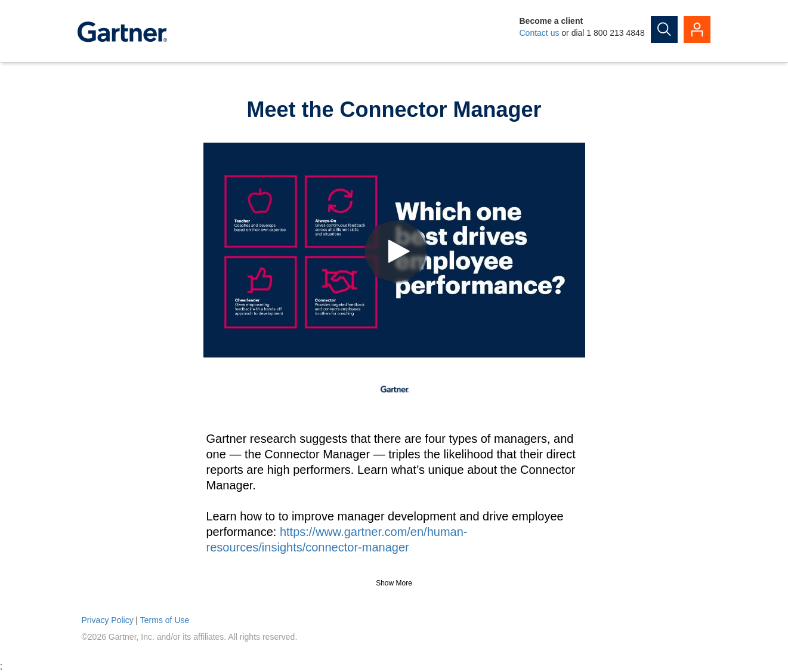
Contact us (540, 33)
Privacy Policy (108, 620)
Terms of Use (165, 620)
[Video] (394, 250)
